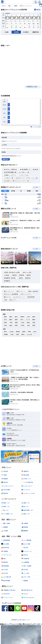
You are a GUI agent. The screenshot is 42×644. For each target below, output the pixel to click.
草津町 (29, 332)
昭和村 (23, 334)
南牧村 (28, 323)
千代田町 (22, 325)
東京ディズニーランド (9, 291)
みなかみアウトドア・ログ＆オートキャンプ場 (26, 178)
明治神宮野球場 (31, 297)
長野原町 (18, 332)
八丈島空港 (6, 275)
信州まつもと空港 (27, 272)
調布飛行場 (28, 278)
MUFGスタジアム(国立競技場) (11, 294)
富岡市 (16, 320)
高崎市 (11, 317)
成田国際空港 (7, 281)
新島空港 (29, 275)
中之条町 (11, 332)
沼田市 (5, 332)
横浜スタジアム (7, 297)
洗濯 (4, 122)
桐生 (6, 204)
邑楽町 (34, 325)
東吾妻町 (6, 334)
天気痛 (4, 109)
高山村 (35, 332)
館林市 (34, 317)
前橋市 (5, 317)
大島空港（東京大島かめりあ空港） (12, 272)
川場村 (17, 334)
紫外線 (4, 105)
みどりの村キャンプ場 (24, 172)
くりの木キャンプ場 (8, 178)
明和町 (16, 325)
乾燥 (4, 113)
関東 (9, 6)
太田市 (28, 317)
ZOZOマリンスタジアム (26, 294)
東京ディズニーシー (21, 291)
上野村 (11, 323)
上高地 (5, 300)
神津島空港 (22, 275)
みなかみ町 (29, 334)
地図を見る (5, 159)
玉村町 (5, 325)
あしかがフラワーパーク (19, 297)
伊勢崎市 (22, 317)
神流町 (16, 323)
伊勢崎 (7, 200)
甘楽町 (34, 323)
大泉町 (28, 325)
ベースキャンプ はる (23, 175)
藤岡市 (11, 320)
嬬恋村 (24, 332)
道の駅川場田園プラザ (25, 169)
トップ (3, 6)
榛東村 (34, 320)
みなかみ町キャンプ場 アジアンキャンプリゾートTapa (17, 181)
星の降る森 (35, 169)
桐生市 (16, 317)
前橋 (6, 197)
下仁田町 (22, 323)
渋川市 (5, 320)
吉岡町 (5, 323)
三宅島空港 (14, 275)
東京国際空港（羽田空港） (10, 278)
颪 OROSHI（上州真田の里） (11, 169)
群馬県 (16, 6)
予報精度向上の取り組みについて (21, 620)
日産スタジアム (13, 300)
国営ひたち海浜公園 (33, 291)
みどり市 (28, 320)
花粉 (4, 117)
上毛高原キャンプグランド (10, 175)
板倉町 (11, 325)
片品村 (12, 334)
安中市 (22, 320)
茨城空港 (21, 278)
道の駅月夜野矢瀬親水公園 (10, 172)
